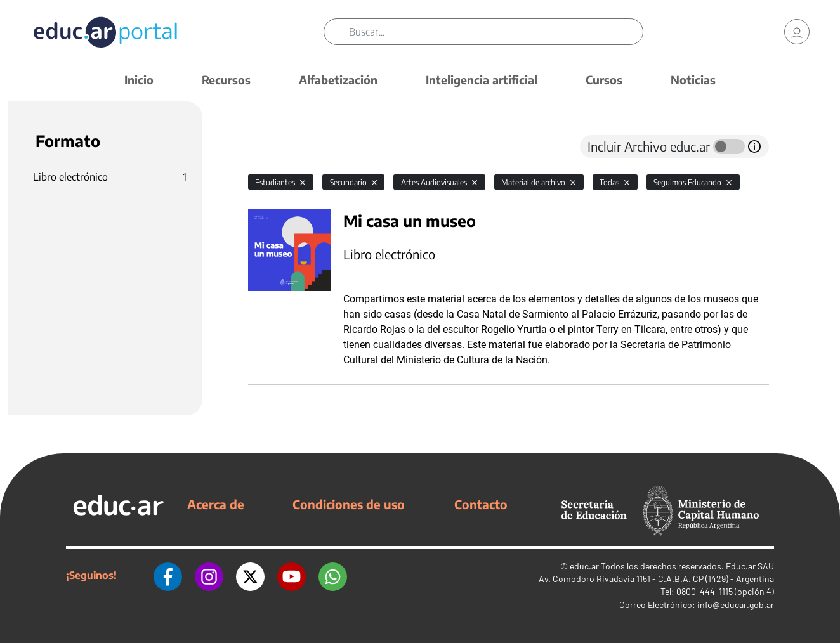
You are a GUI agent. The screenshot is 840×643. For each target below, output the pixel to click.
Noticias (693, 80)
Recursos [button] (226, 80)
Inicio (139, 80)
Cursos (604, 80)
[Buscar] (496, 32)
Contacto (481, 504)
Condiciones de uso (349, 504)
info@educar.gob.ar (736, 605)
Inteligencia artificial (482, 80)
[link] (797, 32)
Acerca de (216, 504)
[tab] (273, 146)
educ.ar (584, 566)
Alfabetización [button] (338, 80)
